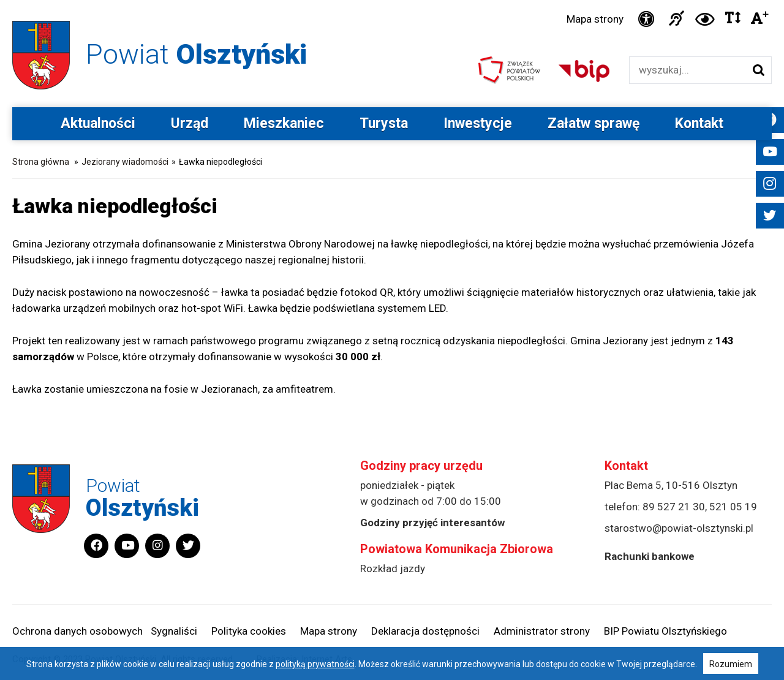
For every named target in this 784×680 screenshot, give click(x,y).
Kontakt (699, 123)
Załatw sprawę (594, 123)
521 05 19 (733, 507)
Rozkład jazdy (393, 569)
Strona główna (41, 162)
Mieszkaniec (284, 123)
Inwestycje (478, 123)
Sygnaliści (174, 631)
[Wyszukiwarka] (688, 70)
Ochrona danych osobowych (77, 631)
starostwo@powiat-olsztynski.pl (679, 528)
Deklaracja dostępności (425, 631)
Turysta (384, 123)
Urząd (190, 123)
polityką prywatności (315, 664)
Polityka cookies (249, 631)
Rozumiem (731, 664)
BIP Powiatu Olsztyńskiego (665, 631)
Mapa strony (595, 19)
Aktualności (98, 123)
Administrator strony (542, 631)
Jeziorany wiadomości (125, 162)
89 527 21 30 (674, 507)
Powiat (196, 54)
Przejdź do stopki (392, 0)
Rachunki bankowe (650, 556)
